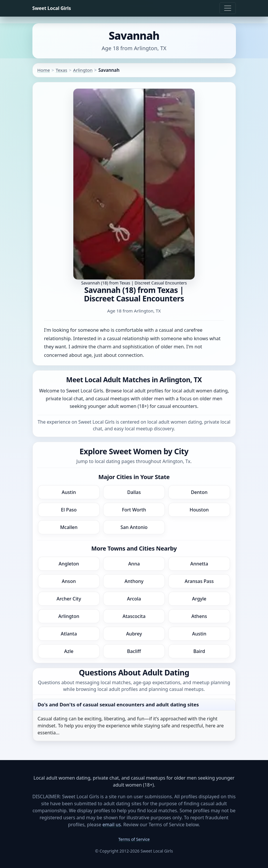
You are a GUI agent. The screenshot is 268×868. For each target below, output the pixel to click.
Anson (69, 581)
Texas (62, 70)
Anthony (134, 581)
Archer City (69, 599)
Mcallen (69, 527)
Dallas (134, 492)
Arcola (134, 599)
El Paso (69, 510)
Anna (134, 564)
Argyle (199, 599)
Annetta (199, 564)
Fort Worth (134, 510)
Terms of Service (134, 839)
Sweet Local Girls (52, 8)
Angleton (69, 564)
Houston (199, 510)
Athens (199, 616)
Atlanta (69, 634)
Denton (199, 492)
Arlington (83, 70)
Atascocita (134, 616)
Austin (69, 492)
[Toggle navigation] (228, 8)
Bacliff (134, 651)
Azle (69, 651)
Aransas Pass (199, 581)
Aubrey (134, 634)
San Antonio (134, 527)
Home (44, 70)
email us (111, 825)
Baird (199, 651)
